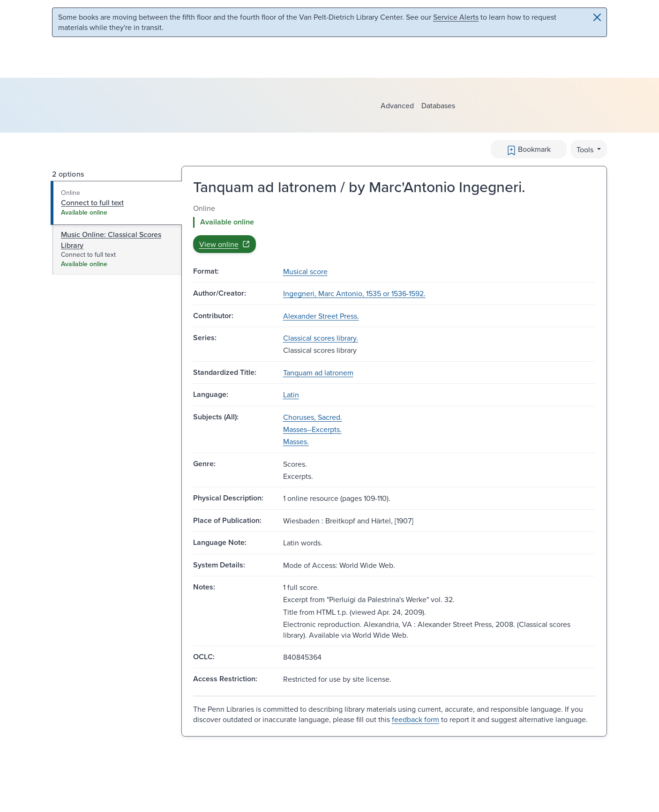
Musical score (305, 271)
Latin (291, 395)
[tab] (116, 203)
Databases (438, 105)
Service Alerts (456, 17)
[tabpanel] (394, 228)
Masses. (296, 441)
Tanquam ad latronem (318, 372)
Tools (586, 149)
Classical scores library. (321, 338)
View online (225, 244)
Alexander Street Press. (321, 316)
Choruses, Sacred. (313, 417)
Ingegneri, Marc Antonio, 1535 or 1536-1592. (354, 293)
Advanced (397, 105)
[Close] (597, 17)
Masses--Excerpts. (312, 429)
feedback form (416, 719)
